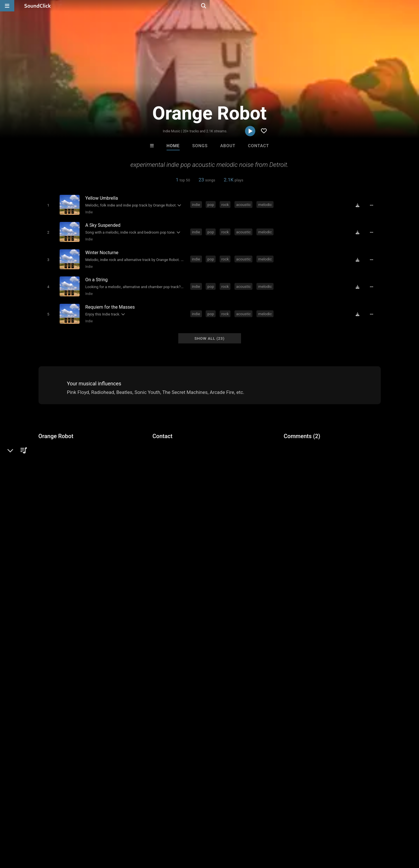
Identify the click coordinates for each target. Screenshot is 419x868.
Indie (88, 212)
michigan (179, 556)
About (228, 146)
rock (226, 204)
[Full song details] (374, 205)
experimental (152, 556)
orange (278, 556)
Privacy (136, 834)
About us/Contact (51, 834)
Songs (200, 146)
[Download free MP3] (360, 205)
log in (327, 501)
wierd (260, 556)
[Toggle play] (47, 205)
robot (295, 556)
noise (216, 556)
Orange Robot (56, 430)
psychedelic (239, 556)
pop (212, 204)
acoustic (245, 204)
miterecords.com (64, 471)
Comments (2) (302, 430)
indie (197, 204)
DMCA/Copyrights (106, 834)
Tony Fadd (280, 746)
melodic (266, 204)
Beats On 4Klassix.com (188, 746)
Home (173, 146)
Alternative (58, 449)
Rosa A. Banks (233, 746)
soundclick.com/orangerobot (75, 463)
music (129, 556)
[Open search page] (413, 6)
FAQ (24, 834)
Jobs (78, 834)
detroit (200, 556)
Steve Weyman (139, 746)
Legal (154, 834)
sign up (306, 501)
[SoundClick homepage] (38, 6)
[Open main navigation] (7, 6)
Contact (258, 146)
